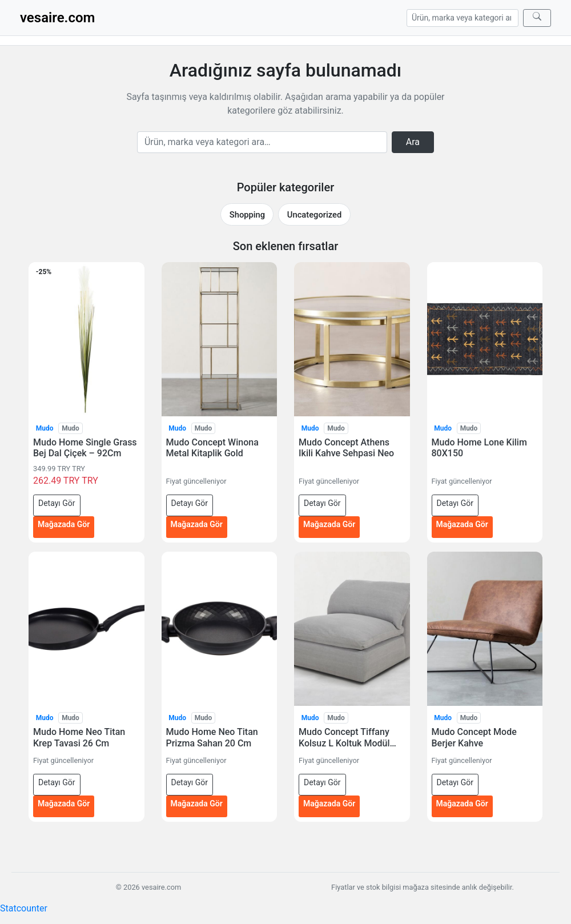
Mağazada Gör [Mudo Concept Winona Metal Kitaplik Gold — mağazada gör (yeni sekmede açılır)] (197, 524)
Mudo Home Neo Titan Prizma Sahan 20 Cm (212, 737)
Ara (413, 142)
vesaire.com (57, 18)
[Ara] (537, 18)
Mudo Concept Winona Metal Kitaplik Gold (212, 448)
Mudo (45, 428)
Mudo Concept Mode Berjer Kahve (474, 737)
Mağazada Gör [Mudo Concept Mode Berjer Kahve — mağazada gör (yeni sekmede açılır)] (462, 804)
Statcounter (24, 908)
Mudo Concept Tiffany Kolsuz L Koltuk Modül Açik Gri (344, 737)
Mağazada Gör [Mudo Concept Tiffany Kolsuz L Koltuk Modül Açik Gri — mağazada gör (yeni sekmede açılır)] (329, 804)
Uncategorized (314, 215)
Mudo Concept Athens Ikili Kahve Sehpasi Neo (346, 448)
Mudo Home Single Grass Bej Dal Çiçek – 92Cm (85, 448)
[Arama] (463, 18)
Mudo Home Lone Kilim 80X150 (479, 448)
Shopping (247, 215)
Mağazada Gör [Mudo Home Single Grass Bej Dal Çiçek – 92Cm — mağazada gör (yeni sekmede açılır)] (64, 524)
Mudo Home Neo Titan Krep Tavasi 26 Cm (79, 737)
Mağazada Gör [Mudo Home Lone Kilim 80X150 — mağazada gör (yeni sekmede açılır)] (462, 524)
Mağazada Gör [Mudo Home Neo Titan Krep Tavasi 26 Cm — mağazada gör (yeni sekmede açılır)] (64, 804)
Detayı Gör (57, 503)
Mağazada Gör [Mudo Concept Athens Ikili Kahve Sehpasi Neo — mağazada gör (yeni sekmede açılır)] (329, 524)
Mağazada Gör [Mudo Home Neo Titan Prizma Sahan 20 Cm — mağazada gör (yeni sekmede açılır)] (197, 804)
